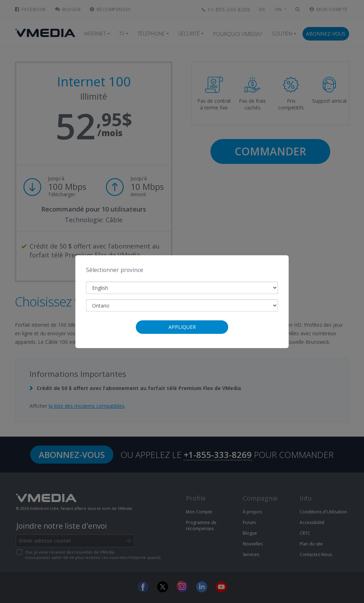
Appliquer (182, 327)
